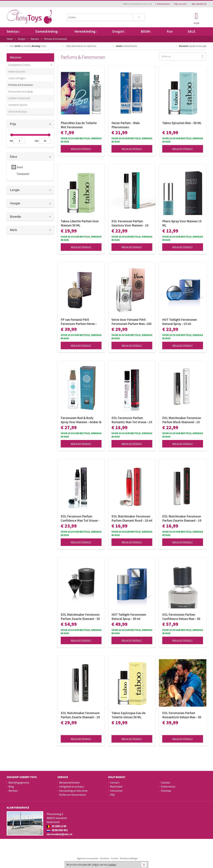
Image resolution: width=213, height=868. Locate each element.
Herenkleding (86, 31)
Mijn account (180, 4)
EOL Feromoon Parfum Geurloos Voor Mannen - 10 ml (130, 223)
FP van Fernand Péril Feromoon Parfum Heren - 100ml (79, 322)
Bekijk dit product (81, 149)
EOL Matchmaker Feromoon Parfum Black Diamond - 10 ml (182, 420)
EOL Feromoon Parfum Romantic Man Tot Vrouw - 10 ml (132, 420)
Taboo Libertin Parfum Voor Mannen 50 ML (80, 223)
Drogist (119, 31)
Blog (11, 787)
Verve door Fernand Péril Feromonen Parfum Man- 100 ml (131, 322)
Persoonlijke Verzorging (20, 92)
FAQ (112, 795)
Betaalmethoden (69, 783)
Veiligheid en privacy (72, 787)
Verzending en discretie (73, 791)
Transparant (23, 174)
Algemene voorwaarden (88, 858)
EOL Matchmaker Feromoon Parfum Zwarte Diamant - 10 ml (182, 518)
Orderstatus (168, 787)
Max (37, 141)
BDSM (146, 31)
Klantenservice (162, 4)
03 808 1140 (56, 826)
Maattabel (116, 787)
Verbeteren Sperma (18, 105)
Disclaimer (105, 858)
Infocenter (116, 791)
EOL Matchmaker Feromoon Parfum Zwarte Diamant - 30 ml (80, 617)
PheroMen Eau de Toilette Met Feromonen (79, 125)
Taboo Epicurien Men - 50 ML (182, 123)
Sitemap (166, 791)
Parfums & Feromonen (21, 85)
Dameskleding (47, 31)
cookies (112, 865)
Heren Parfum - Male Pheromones (126, 125)
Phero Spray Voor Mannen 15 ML (182, 223)
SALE (192, 31)
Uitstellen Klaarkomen (19, 98)
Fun (170, 31)
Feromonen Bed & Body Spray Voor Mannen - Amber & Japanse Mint (81, 420)
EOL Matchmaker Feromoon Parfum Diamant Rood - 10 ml (132, 518)
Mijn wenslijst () (198, 4)
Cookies (165, 783)
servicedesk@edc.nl (59, 834)
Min (12, 141)
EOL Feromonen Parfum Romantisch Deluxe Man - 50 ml (182, 715)
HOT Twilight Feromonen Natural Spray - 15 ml (180, 322)
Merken (13, 791)
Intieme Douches (17, 72)
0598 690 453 (57, 830)
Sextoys (13, 31)
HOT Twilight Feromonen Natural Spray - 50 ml (129, 617)
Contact (115, 783)
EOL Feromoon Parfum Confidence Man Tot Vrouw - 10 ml (80, 518)
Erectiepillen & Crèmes (19, 65)
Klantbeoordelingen (129, 858)
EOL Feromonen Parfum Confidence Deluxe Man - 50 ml (181, 617)
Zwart (20, 167)
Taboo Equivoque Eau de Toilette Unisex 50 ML (128, 715)
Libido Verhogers (17, 78)
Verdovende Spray (18, 111)
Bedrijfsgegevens (19, 783)
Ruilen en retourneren (73, 795)
